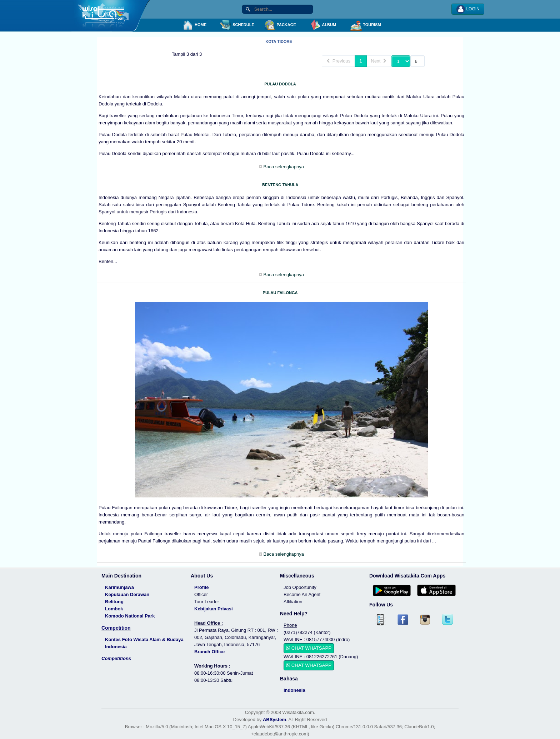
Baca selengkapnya (283, 167)
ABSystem (274, 720)
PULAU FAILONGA (280, 293)
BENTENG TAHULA (280, 185)
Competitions (116, 658)
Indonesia (294, 690)
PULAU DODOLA (280, 84)
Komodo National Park (130, 616)
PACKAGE (280, 25)
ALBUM (323, 25)
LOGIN (468, 9)
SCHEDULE (237, 25)
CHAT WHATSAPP (309, 648)
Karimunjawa (119, 587)
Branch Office (209, 652)
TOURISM (366, 25)
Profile (201, 587)
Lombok (114, 609)
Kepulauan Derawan (127, 594)
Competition (116, 628)
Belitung (114, 602)
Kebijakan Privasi (214, 609)
